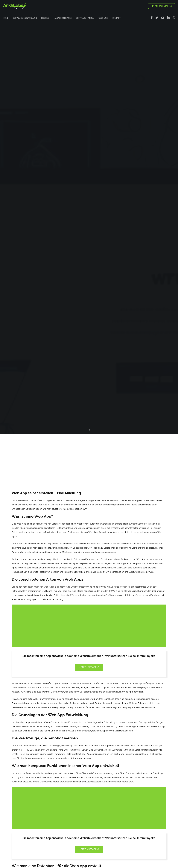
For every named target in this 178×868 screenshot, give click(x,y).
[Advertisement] (89, 457)
